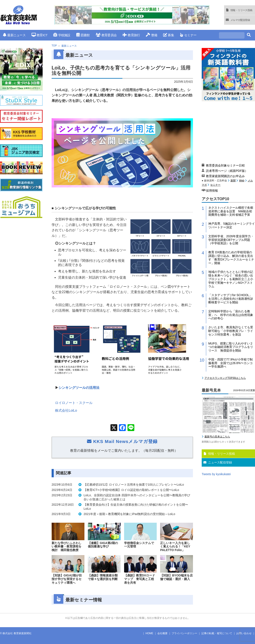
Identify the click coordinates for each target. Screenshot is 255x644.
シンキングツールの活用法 (79, 388)
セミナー (188, 35)
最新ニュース (14, 35)
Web (242, 181)
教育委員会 (106, 35)
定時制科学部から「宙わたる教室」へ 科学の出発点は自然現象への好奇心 (231, 315)
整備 (151, 35)
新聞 (233, 181)
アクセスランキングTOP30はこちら (225, 378)
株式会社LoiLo (66, 410)
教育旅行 (131, 35)
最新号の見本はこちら (217, 437)
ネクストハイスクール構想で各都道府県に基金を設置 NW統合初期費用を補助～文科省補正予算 (231, 211)
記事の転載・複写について (217, 633)
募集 (169, 35)
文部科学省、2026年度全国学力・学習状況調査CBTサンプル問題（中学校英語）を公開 (231, 240)
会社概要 (162, 633)
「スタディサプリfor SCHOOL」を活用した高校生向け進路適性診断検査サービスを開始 (231, 299)
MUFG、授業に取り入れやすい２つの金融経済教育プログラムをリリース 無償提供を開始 (231, 347)
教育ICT (40, 35)
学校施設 (62, 35)
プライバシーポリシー (184, 633)
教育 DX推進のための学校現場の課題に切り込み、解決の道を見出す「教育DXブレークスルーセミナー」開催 (231, 258)
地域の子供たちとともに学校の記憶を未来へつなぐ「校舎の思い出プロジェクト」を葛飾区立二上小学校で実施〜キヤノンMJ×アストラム (231, 279)
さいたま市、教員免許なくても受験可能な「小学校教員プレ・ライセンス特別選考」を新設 (231, 331)
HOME (149, 633)
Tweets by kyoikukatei (216, 474)
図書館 (83, 35)
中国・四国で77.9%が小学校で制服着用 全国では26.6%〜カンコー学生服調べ (230, 363)
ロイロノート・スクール (74, 403)
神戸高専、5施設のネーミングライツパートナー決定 (232, 225)
